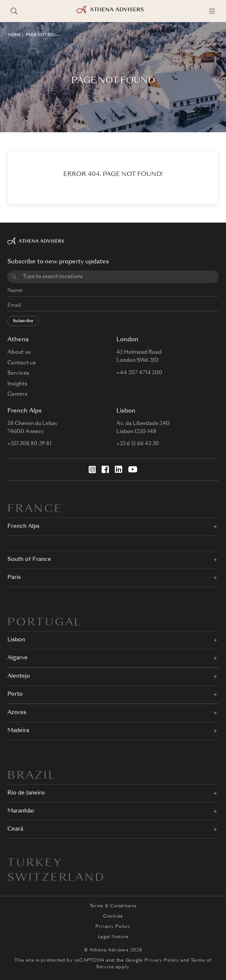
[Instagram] (92, 469)
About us (19, 352)
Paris (14, 578)
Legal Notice (113, 937)
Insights (17, 384)
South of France (29, 560)
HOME (15, 35)
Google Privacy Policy (152, 961)
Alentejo (19, 676)
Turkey (35, 864)
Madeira (18, 731)
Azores (17, 713)
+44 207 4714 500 (139, 373)
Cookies (113, 916)
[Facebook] (105, 469)
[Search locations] (14, 11)
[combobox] (118, 277)
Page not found (44, 35)
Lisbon (16, 640)
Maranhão (21, 811)
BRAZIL (32, 776)
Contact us (22, 363)
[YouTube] (133, 469)
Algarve (17, 658)
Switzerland (56, 878)
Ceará (15, 829)
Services (18, 373)
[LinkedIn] (119, 469)
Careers (17, 394)
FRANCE (35, 509)
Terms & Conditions (113, 906)
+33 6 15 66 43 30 (138, 444)
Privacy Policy (113, 927)
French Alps (23, 527)
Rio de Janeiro (26, 793)
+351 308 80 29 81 (29, 444)
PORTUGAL (45, 623)
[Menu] (212, 11)
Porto (15, 694)
